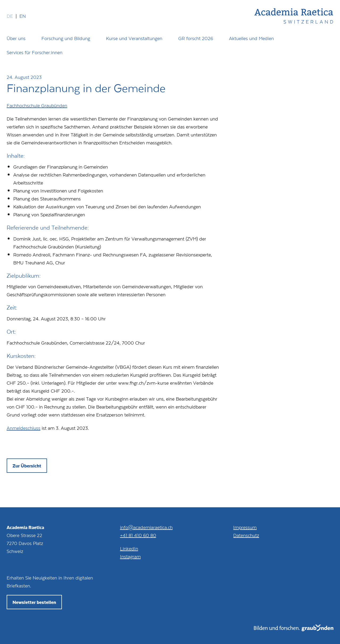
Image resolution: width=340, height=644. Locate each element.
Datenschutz (246, 535)
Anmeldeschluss (24, 428)
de (10, 16)
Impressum (245, 527)
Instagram (130, 556)
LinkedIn (129, 548)
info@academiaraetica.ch (146, 527)
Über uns (16, 38)
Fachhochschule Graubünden (37, 105)
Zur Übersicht (27, 466)
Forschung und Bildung (66, 38)
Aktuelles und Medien (251, 38)
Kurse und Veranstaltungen (134, 38)
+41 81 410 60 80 (138, 535)
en (23, 16)
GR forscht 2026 (196, 38)
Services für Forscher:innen (35, 52)
